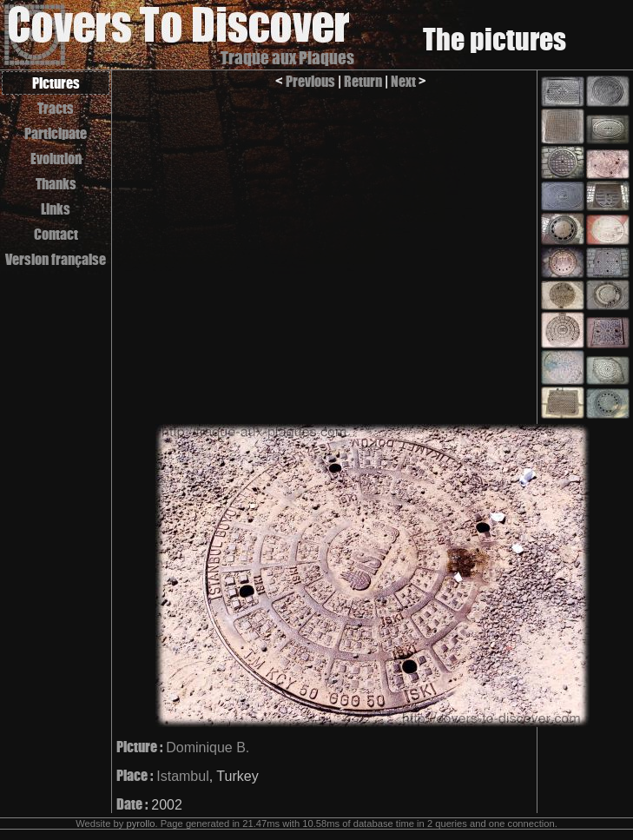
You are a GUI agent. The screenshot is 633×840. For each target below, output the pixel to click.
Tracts (56, 108)
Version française (56, 259)
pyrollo (140, 823)
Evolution (56, 159)
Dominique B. (208, 747)
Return (363, 81)
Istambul (182, 776)
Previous (310, 81)
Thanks (56, 184)
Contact (56, 234)
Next (403, 81)
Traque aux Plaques (287, 58)
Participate (56, 133)
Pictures (56, 83)
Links (56, 209)
